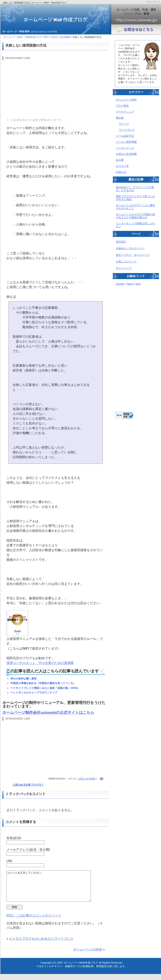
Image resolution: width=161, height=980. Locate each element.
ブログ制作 (122, 106)
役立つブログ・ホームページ (133, 255)
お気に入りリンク (126, 262)
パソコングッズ (125, 148)
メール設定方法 (125, 136)
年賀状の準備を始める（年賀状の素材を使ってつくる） (43, 683)
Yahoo (130, 284)
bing (138, 284)
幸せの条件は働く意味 (23, 679)
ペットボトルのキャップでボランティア (34, 693)
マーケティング (125, 112)
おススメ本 (122, 166)
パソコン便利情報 (126, 142)
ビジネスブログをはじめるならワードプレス (41, 945)
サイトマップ (124, 268)
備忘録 (120, 118)
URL (10, 861)
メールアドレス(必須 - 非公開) (28, 850)
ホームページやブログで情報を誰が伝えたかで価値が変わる (135, 216)
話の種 (120, 160)
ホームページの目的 (88, 955)
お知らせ (121, 172)
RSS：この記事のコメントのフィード (34, 921)
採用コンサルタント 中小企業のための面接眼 (40, 663)
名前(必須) (14, 838)
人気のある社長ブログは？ (28, 785)
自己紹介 (121, 242)
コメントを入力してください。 (54, 889)
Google (120, 284)
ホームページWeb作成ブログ (81, 969)
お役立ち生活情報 (60, 37)
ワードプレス (127, 130)
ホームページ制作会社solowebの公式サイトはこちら (48, 712)
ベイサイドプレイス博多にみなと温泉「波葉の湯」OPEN (44, 688)
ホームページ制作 (126, 100)
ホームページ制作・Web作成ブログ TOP (26, 37)
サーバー (124, 124)
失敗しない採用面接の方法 (26, 45)
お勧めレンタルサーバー (130, 248)
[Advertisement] (33, 89)
